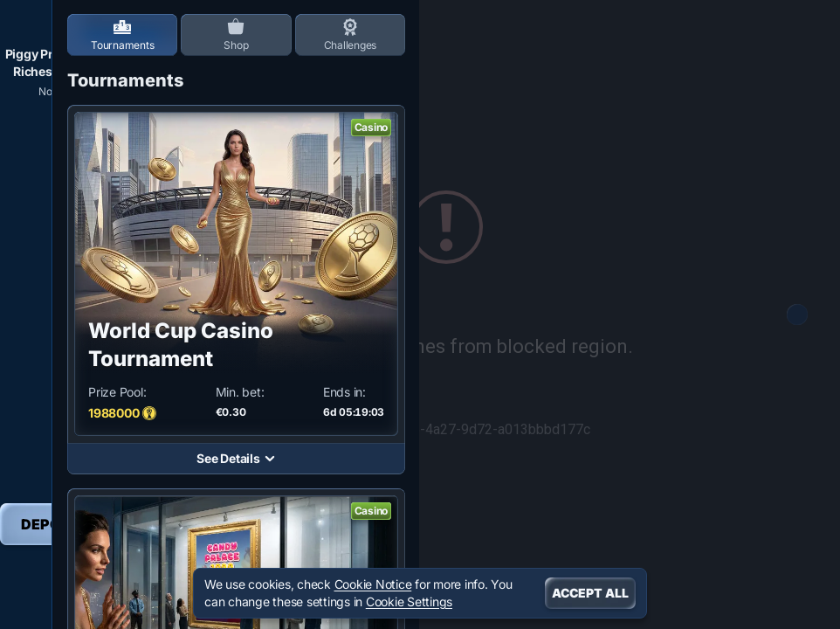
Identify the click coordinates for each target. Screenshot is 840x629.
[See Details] (270, 459)
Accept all (590, 593)
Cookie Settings (409, 602)
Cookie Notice (373, 584)
